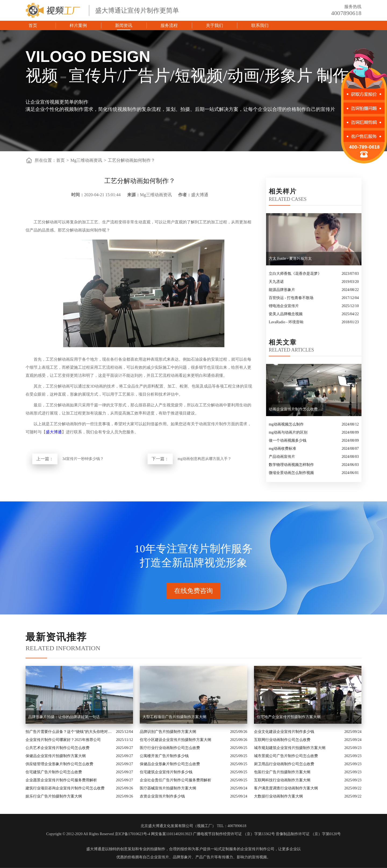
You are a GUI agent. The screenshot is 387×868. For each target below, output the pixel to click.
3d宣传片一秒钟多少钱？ (83, 459)
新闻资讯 (124, 25)
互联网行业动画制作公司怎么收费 (282, 740)
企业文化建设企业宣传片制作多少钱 (284, 732)
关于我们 (214, 25)
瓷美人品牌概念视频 (286, 314)
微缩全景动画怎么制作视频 (291, 473)
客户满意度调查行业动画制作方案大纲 (286, 788)
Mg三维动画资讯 (86, 160)
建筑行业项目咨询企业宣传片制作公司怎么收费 (65, 788)
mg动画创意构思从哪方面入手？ (205, 459)
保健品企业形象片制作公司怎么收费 (170, 764)
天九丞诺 (276, 282)
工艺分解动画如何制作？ (131, 160)
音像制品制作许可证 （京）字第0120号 (308, 834)
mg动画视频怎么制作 (286, 424)
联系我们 (260, 25)
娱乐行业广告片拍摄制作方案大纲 (54, 796)
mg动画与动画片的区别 (288, 432)
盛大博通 (54, 432)
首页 (33, 25)
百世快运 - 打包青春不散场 (291, 298)
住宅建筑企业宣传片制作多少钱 (166, 772)
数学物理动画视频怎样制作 (291, 465)
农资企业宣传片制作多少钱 (162, 796)
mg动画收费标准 (282, 449)
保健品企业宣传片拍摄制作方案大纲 (56, 756)
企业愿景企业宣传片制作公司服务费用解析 (61, 780)
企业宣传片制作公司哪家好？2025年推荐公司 (63, 740)
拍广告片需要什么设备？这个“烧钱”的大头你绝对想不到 (69, 732)
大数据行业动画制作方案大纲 (278, 796)
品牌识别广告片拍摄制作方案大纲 (168, 732)
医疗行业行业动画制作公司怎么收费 (170, 748)
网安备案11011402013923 (172, 834)
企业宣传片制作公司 (257, 849)
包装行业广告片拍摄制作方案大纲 (282, 772)
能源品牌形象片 (282, 290)
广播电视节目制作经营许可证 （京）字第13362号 (234, 834)
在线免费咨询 (193, 591)
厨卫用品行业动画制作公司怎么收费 (284, 764)
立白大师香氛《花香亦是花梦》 (295, 274)
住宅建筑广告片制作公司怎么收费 (54, 772)
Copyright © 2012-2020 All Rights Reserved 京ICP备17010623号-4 (98, 834)
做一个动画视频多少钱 (288, 440)
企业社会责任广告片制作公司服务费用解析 (175, 780)
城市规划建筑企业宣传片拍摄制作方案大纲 (290, 748)
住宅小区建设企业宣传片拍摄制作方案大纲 (175, 740)
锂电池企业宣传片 (284, 306)
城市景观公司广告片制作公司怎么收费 (286, 756)
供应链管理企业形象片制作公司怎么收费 (59, 764)
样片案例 (78, 25)
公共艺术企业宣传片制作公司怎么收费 (58, 748)
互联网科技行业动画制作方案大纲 (282, 780)
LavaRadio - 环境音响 (286, 322)
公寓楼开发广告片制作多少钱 (164, 756)
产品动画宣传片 (282, 457)
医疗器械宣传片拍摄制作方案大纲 (168, 788)
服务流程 (169, 25)
